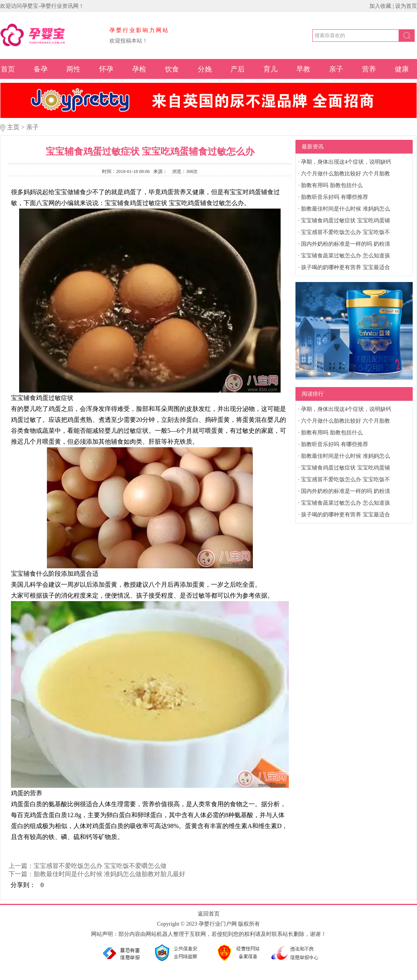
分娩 (205, 69)
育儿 (270, 69)
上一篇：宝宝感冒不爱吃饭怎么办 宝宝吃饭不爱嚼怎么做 (88, 866)
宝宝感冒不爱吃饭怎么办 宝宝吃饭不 (345, 232)
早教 (303, 69)
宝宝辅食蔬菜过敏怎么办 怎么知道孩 (345, 256)
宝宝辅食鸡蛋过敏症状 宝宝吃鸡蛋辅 (345, 220)
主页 (13, 127)
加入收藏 (380, 6)
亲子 (336, 69)
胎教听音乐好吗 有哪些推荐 (335, 197)
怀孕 (106, 69)
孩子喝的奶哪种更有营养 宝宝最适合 (345, 267)
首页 (8, 69)
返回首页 (209, 914)
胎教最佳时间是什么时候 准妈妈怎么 (345, 209)
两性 (73, 69)
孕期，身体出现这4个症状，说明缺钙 (346, 162)
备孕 (41, 69)
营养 (369, 69)
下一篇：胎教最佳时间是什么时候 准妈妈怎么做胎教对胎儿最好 (97, 874)
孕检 (139, 69)
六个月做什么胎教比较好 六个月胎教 (345, 174)
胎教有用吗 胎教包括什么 (332, 185)
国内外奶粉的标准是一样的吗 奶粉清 (345, 244)
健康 (402, 69)
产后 (238, 69)
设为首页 (406, 6)
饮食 (172, 69)
